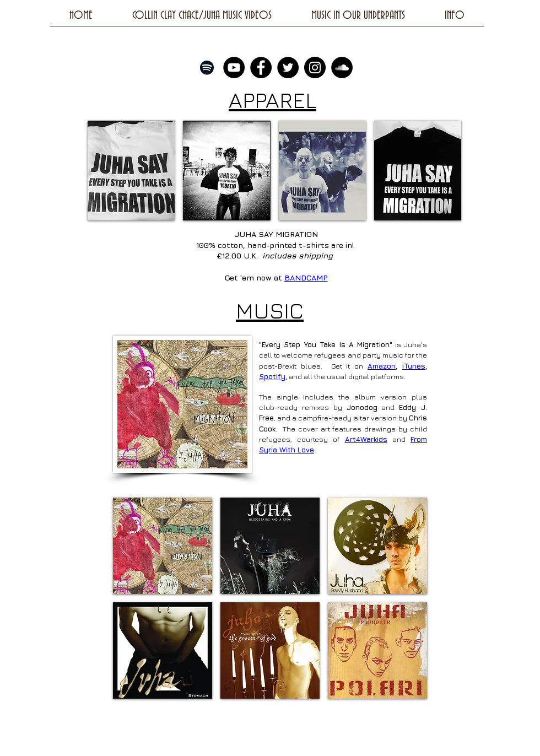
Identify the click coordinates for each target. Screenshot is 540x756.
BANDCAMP (306, 277)
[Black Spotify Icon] (207, 67)
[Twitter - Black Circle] (288, 67)
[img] (131, 171)
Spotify (272, 376)
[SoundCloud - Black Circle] (342, 67)
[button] (163, 546)
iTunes (414, 366)
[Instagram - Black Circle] (315, 67)
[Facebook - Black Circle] (261, 67)
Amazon (382, 366)
